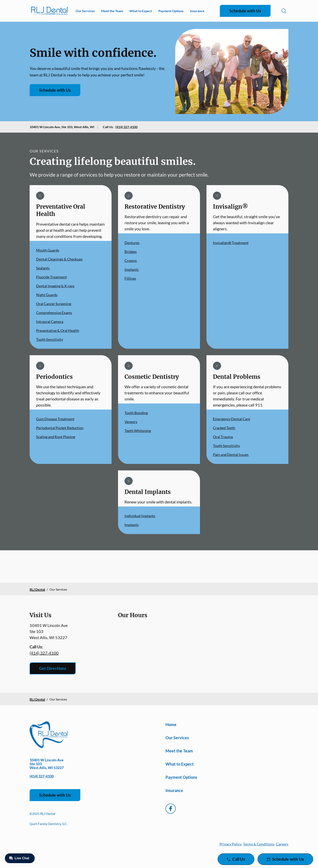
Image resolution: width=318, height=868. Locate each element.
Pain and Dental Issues (231, 455)
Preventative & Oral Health (58, 330)
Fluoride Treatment (52, 277)
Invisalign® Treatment (231, 243)
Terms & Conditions (259, 844)
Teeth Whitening (138, 431)
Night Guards (47, 295)
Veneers (131, 422)
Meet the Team (112, 11)
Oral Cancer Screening (54, 304)
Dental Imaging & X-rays (55, 286)
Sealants (43, 268)
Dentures (132, 243)
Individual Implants (140, 516)
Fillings (130, 278)
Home (171, 724)
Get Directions (53, 668)
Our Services (85, 11)
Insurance (197, 11)
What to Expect (141, 11)
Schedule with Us (245, 11)
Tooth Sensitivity (50, 339)
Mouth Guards (48, 250)
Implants (132, 269)
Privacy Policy (230, 844)
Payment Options (171, 11)
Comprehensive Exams (54, 313)
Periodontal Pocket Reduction (60, 428)
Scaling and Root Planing (56, 437)
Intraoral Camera (50, 322)
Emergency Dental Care (232, 419)
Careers (282, 844)
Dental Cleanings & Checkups (59, 259)
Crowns (131, 261)
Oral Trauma (223, 437)
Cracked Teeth (224, 428)
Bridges (131, 252)
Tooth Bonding (136, 413)
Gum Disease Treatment (55, 419)
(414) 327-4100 (126, 127)
